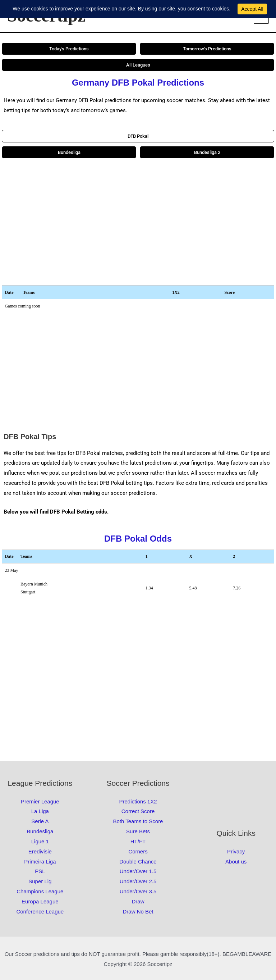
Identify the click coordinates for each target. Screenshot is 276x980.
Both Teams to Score (138, 821)
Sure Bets (138, 831)
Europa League (40, 901)
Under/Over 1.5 (138, 871)
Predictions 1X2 (138, 801)
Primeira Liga (40, 862)
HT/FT (138, 841)
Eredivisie (40, 851)
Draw (138, 901)
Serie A (40, 821)
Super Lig (40, 881)
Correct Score (138, 811)
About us (236, 862)
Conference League (40, 911)
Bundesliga (40, 831)
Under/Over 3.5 (138, 891)
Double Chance (138, 862)
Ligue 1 (40, 841)
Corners (138, 851)
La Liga (40, 811)
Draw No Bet (138, 911)
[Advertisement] (138, 222)
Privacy (236, 851)
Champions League (40, 891)
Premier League (40, 801)
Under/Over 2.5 (138, 881)
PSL (40, 871)
